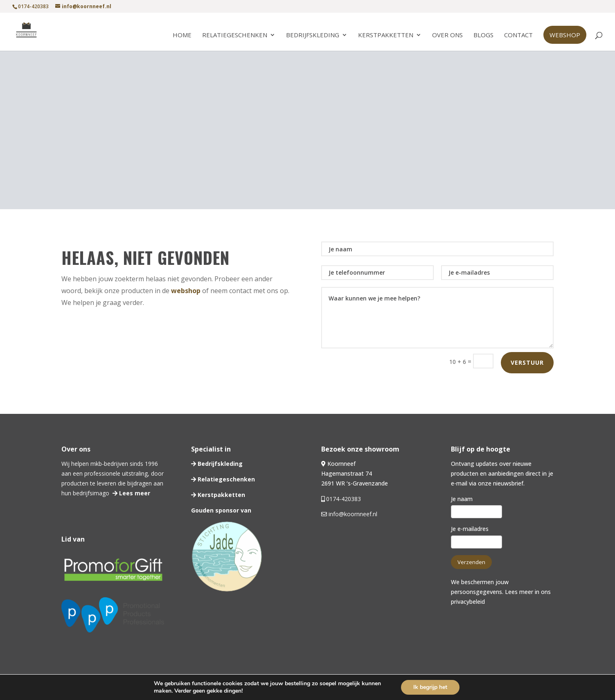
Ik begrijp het (430, 687)
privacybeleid (468, 602)
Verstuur (527, 362)
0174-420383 (344, 499)
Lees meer (134, 493)
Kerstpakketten (386, 35)
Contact (518, 35)
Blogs (483, 35)
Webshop (565, 35)
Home (182, 35)
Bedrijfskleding (313, 35)
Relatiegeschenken (235, 35)
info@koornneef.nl (352, 514)
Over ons (447, 35)
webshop (186, 291)
